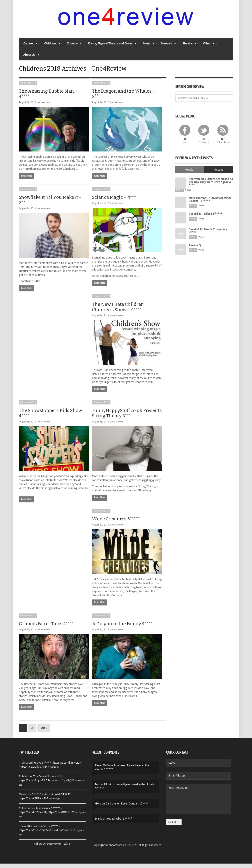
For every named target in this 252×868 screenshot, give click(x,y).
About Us (29, 57)
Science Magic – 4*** (114, 202)
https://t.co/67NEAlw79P (34, 803)
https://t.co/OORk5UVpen (63, 817)
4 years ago (53, 771)
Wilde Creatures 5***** (116, 523)
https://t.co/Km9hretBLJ (33, 817)
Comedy (72, 46)
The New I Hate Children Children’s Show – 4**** (118, 311)
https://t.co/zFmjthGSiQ (33, 785)
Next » (44, 732)
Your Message (199, 806)
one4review (44, 107)
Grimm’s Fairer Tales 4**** (46, 628)
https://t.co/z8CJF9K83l (57, 799)
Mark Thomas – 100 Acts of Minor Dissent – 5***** (210, 203)
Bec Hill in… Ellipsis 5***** (205, 217)
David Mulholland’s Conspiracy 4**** (208, 234)
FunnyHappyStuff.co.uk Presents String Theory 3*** (127, 418)
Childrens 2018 (28, 87)
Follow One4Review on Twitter (52, 848)
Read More (27, 180)
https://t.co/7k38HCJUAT (68, 767)
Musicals (166, 46)
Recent (219, 174)
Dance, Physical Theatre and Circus (110, 46)
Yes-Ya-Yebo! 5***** (120, 823)
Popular (190, 174)
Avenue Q (194, 248)
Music (146, 46)
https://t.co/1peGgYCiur (63, 785)
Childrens (50, 46)
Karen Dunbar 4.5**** (135, 808)
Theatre (187, 46)
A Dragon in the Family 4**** (122, 628)
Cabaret (28, 46)
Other (207, 46)
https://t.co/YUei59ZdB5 (33, 835)
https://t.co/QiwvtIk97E (62, 835)
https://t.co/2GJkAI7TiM (33, 771)
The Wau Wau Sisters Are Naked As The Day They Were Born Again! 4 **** (210, 186)
